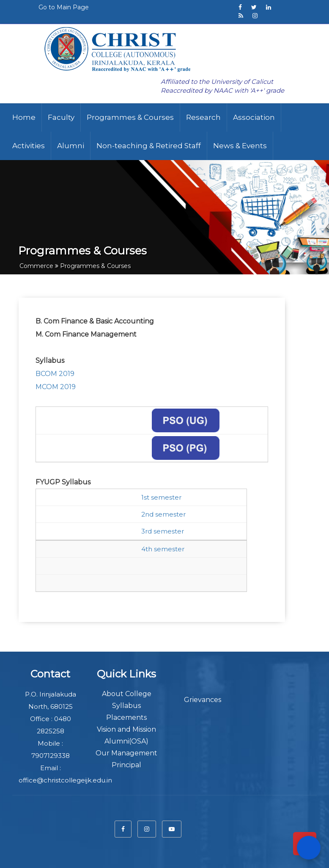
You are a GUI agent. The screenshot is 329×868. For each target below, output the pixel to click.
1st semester (161, 497)
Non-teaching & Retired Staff (149, 146)
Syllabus (126, 706)
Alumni (71, 146)
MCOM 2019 (56, 387)
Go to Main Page (64, 7)
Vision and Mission (126, 729)
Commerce (36, 266)
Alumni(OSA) (126, 741)
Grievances (203, 700)
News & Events (240, 146)
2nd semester (163, 514)
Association (254, 117)
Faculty (61, 117)
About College (127, 694)
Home (24, 117)
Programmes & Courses (130, 117)
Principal (126, 765)
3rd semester (163, 531)
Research (203, 117)
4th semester (163, 549)
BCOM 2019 (55, 374)
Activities (29, 146)
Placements (126, 717)
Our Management (126, 753)
